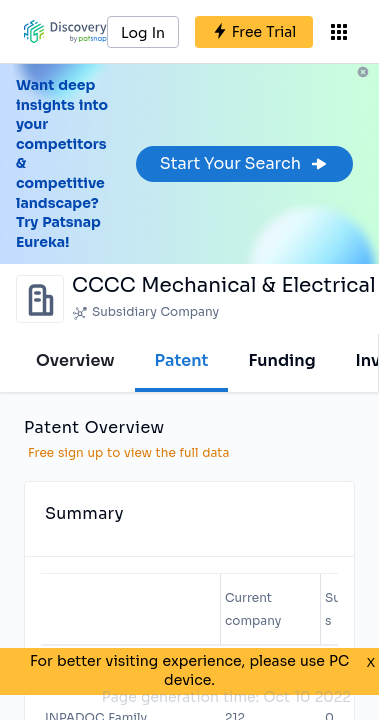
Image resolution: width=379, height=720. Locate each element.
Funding (281, 360)
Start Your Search (244, 163)
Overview (75, 360)
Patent (182, 360)
